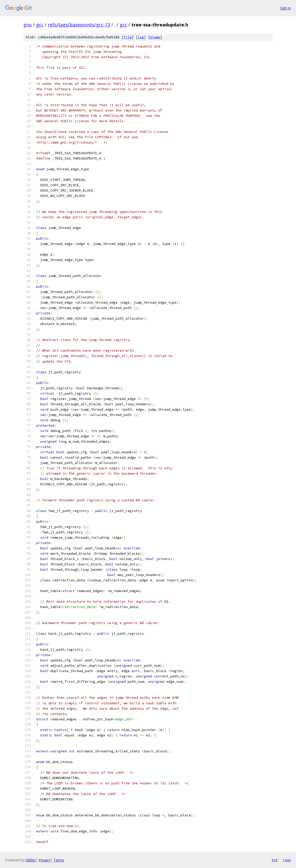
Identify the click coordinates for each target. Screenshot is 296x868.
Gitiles (31, 860)
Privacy (45, 860)
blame (155, 37)
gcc (40, 25)
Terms (59, 860)
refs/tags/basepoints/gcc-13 (79, 25)
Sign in (286, 8)
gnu (28, 25)
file (128, 37)
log (141, 37)
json (287, 860)
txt (275, 860)
